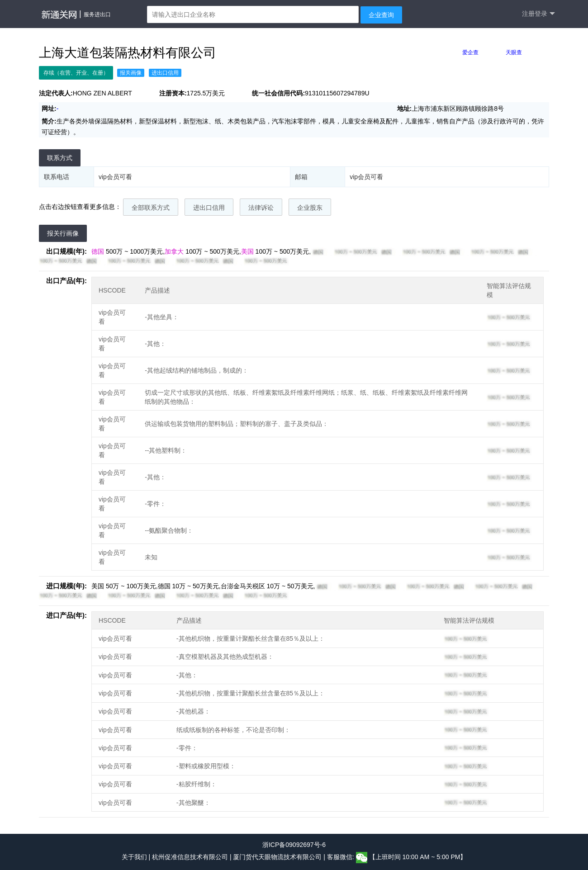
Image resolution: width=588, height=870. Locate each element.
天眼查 (514, 52)
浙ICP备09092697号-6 (294, 845)
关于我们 (134, 857)
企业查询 (381, 15)
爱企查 (470, 52)
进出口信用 (209, 208)
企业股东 (310, 208)
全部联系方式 (151, 208)
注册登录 (538, 14)
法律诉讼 (261, 208)
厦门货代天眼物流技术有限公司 (278, 857)
